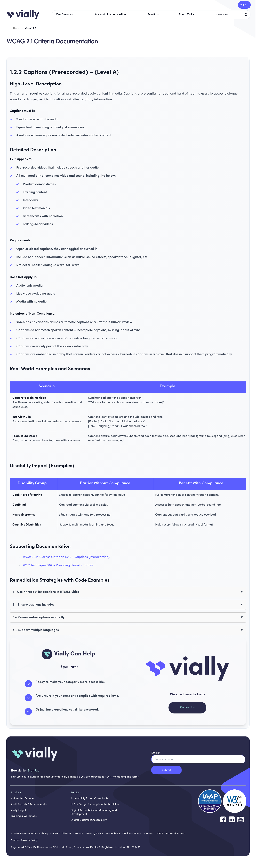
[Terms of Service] (175, 834)
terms (135, 777)
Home (16, 28)
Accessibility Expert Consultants (89, 799)
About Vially (188, 15)
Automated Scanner (23, 799)
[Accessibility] (113, 834)
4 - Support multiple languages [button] (36, 630)
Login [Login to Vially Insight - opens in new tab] (244, 5)
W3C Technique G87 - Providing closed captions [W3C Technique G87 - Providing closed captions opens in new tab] (58, 565)
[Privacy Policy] (95, 834)
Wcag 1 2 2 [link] (30, 28)
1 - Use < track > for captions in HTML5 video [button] (46, 592)
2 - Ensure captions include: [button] (33, 605)
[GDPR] (160, 834)
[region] (128, 415)
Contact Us (222, 15)
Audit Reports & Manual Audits (29, 804)
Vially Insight (18, 810)
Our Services (66, 15)
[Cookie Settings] (132, 834)
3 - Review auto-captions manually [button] (39, 617)
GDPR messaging (115, 777)
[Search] (247, 15)
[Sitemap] (148, 834)
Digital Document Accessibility (89, 820)
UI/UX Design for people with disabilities (95, 804)
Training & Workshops (24, 816)
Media (154, 15)
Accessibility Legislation (112, 15)
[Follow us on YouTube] (240, 819)
